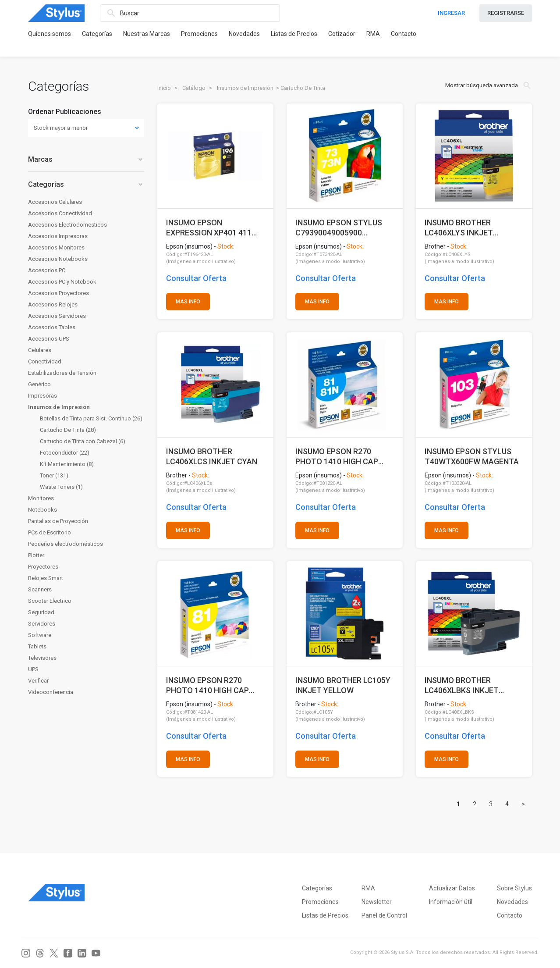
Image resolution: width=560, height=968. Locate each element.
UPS (33, 669)
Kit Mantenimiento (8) (67, 464)
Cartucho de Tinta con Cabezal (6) (83, 441)
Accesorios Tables (52, 327)
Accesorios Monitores (56, 247)
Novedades (244, 34)
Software (40, 635)
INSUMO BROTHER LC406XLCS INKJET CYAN (212, 457)
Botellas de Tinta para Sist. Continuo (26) (91, 418)
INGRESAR (451, 13)
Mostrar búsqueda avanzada (489, 85)
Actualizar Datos (452, 888)
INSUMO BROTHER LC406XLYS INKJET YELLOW (459, 228)
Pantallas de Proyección (58, 521)
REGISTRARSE (506, 13)
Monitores (41, 498)
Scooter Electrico (50, 601)
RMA (373, 34)
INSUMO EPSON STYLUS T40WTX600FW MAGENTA (472, 457)
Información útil (451, 902)
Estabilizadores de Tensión (62, 373)
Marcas (86, 159)
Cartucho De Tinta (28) (68, 430)
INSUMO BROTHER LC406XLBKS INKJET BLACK (462, 685)
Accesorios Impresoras (58, 236)
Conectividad (45, 361)
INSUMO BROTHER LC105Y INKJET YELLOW (343, 685)
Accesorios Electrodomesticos (67, 225)
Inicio (164, 88)
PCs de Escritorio (50, 532)
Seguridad (41, 612)
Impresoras (43, 396)
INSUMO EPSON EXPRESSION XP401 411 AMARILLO (209, 228)
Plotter (36, 555)
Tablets (37, 646)
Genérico (39, 384)
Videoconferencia (51, 692)
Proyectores (43, 567)
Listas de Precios (294, 34)
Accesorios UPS (49, 339)
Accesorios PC (47, 270)
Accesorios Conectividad (60, 213)
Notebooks (43, 510)
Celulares (40, 350)
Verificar (38, 681)
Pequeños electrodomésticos (66, 544)
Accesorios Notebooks (58, 259)
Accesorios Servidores (57, 316)
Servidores (42, 624)
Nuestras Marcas (147, 34)
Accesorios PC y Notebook (62, 282)
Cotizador (342, 34)
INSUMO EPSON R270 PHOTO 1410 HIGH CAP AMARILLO (207, 685)
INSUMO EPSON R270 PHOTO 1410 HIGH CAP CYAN (337, 457)
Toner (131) (54, 475)
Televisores (42, 658)
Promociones (199, 34)
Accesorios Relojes (53, 304)
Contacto (404, 34)
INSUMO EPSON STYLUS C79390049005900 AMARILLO (339, 228)
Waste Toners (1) (61, 487)
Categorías (97, 34)
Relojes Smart (46, 578)
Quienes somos (50, 34)
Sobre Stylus (514, 888)
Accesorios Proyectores (58, 293)
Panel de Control (384, 915)
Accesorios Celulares (55, 202)
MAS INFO (188, 302)
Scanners (40, 589)
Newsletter (377, 902)
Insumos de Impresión (59, 407)
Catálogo (194, 88)
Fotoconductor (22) (65, 453)
